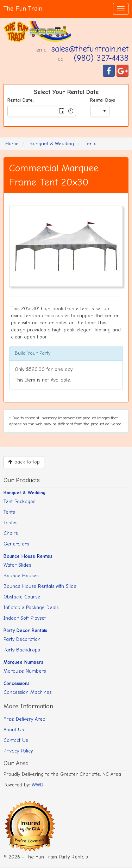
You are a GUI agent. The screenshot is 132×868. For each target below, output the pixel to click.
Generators (16, 544)
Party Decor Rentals (25, 630)
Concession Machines (27, 692)
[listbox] (100, 112)
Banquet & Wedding (24, 493)
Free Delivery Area (24, 719)
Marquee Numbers (23, 662)
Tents (9, 512)
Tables (10, 523)
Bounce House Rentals (28, 556)
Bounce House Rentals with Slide (40, 586)
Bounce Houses (21, 576)
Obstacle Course (22, 597)
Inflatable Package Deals (31, 607)
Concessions (17, 683)
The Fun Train (23, 9)
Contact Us (16, 740)
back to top (24, 462)
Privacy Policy (18, 751)
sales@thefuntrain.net (90, 49)
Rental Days (103, 100)
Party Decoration (22, 639)
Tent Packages (19, 501)
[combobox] (32, 111)
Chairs (11, 533)
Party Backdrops (22, 650)
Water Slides (17, 565)
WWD (37, 785)
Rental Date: (21, 100)
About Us (14, 730)
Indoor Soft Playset (25, 618)
